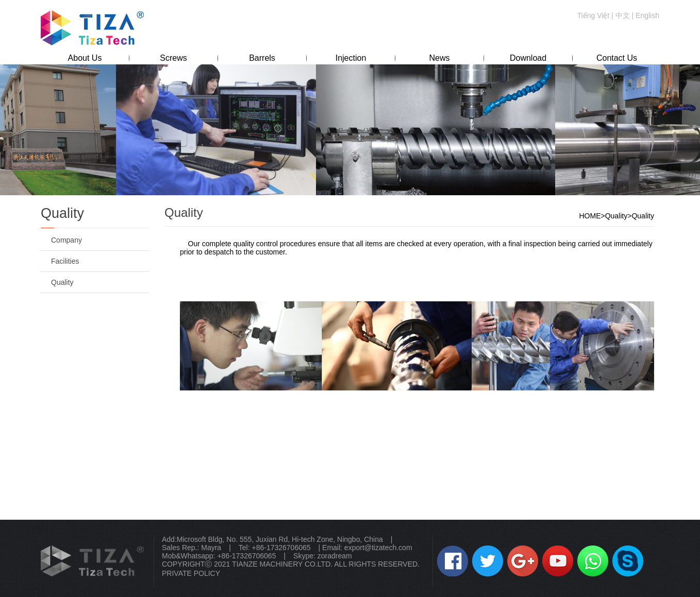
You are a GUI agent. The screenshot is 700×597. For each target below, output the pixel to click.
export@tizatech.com (378, 548)
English (647, 15)
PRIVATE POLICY (191, 573)
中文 (623, 15)
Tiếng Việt (594, 15)
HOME (590, 216)
